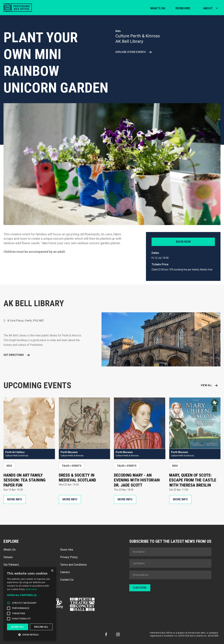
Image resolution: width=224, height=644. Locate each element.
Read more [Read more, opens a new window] (31, 589)
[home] (18, 8)
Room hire (183, 8)
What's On (10, 550)
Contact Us (67, 580)
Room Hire (67, 550)
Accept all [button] (18, 627)
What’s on (158, 8)
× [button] (52, 571)
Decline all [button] (41, 627)
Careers (65, 572)
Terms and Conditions (73, 565)
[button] (210, 8)
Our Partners (11, 565)
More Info (15, 499)
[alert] (30, 604)
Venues (8, 557)
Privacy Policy (69, 557)
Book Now (183, 242)
